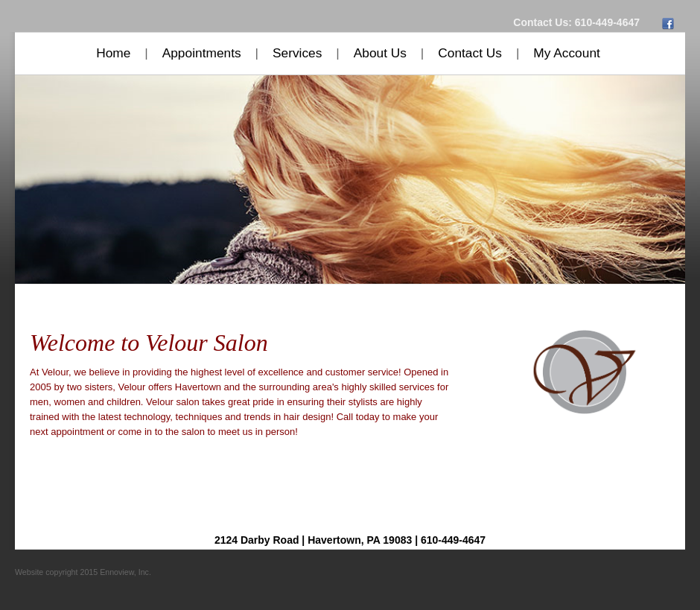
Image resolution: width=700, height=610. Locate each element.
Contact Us (470, 53)
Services (297, 53)
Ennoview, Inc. (125, 572)
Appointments (202, 53)
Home (113, 53)
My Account (567, 53)
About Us (380, 53)
